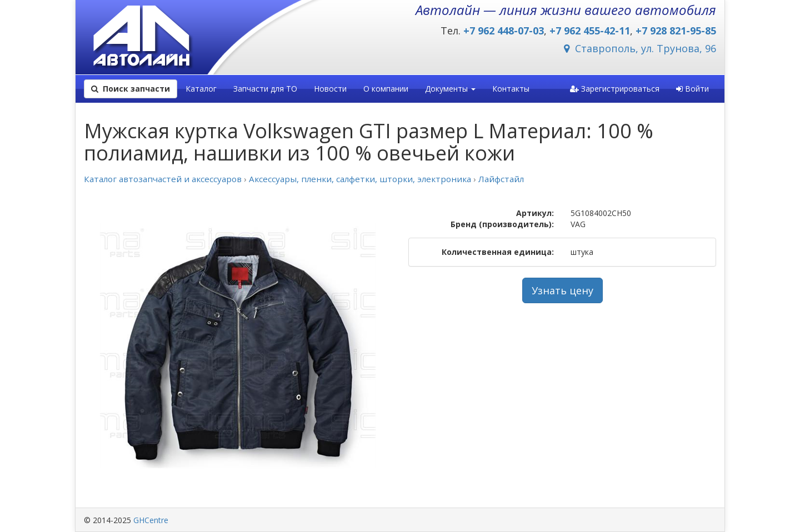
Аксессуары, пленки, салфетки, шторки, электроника (360, 179)
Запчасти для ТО (265, 89)
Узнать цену (562, 290)
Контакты (511, 89)
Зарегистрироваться (615, 89)
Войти (692, 89)
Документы (450, 89)
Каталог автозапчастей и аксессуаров (163, 179)
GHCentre (151, 520)
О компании (386, 89)
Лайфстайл (501, 179)
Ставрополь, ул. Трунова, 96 (640, 48)
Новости (330, 89)
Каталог (201, 89)
